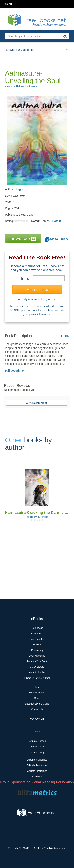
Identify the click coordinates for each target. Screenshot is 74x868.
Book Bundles (37, 639)
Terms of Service (37, 741)
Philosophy (31, 517)
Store (37, 698)
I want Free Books (37, 289)
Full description (15, 371)
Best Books (37, 634)
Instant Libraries (37, 672)
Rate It (57, 221)
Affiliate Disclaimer (37, 771)
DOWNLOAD (23, 239)
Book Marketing (37, 656)
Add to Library (57, 239)
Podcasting (37, 650)
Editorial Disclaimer (37, 765)
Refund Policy (37, 752)
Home (37, 687)
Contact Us (37, 709)
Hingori (19, 189)
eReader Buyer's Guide (37, 704)
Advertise (37, 777)
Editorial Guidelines (37, 760)
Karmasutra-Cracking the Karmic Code (37, 512)
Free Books (37, 628)
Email (26, 278)
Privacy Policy (37, 747)
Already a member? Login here (37, 299)
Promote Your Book (37, 661)
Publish (37, 645)
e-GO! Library (37, 667)
